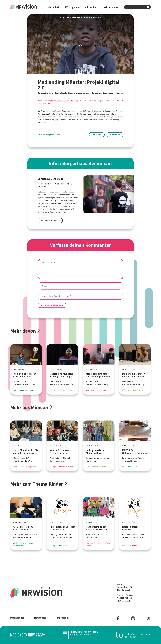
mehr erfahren (111, 7)
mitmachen (91, 7)
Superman (45, 135)
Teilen (97, 135)
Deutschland (42, 117)
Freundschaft (55, 135)
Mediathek (54, 7)
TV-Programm (72, 7)
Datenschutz (17, 618)
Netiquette (40, 618)
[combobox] (137, 7)
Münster (74, 101)
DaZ (39, 135)
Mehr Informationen (50, 221)
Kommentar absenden (52, 305)
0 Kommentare (44, 103)
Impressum (62, 618)
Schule (44, 114)
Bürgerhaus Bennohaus (60, 101)
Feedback (115, 135)
